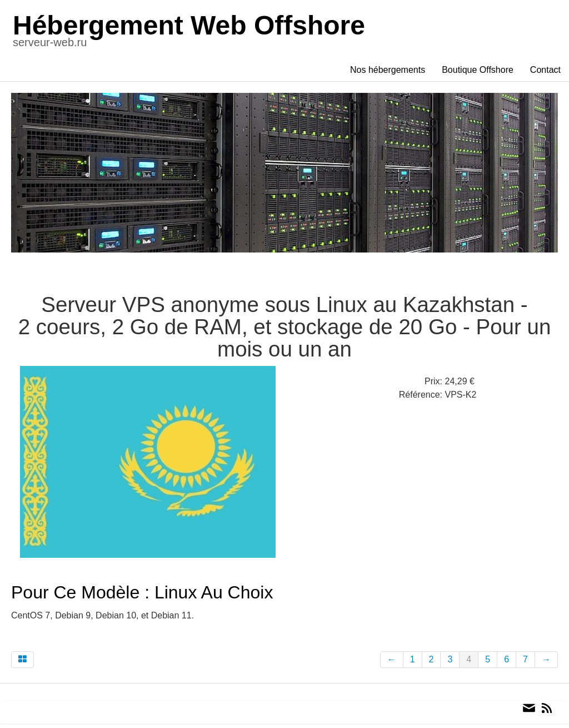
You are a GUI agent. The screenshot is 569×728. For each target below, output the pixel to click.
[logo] (193, 33)
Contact (545, 70)
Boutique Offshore (478, 70)
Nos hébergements (388, 70)
